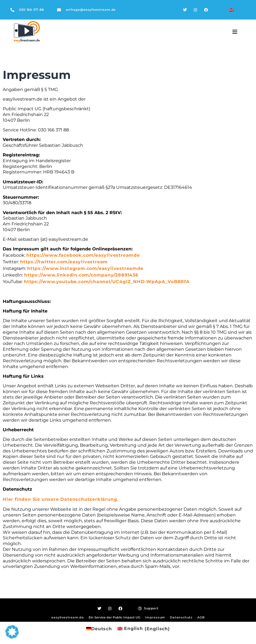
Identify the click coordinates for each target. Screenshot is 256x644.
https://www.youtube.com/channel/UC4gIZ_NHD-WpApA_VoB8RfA (107, 282)
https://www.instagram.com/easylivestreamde (85, 268)
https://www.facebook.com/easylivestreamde (83, 255)
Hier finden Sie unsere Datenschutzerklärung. (61, 499)
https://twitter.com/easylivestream (64, 262)
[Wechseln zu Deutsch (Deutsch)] (99, 629)
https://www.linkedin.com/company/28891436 (81, 275)
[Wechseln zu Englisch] (231, 10)
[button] (235, 32)
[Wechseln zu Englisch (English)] (144, 629)
